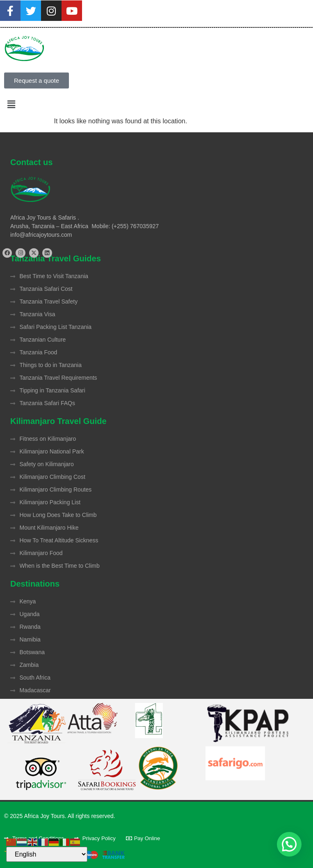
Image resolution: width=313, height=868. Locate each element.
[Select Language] (47, 854)
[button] (156, 104)
